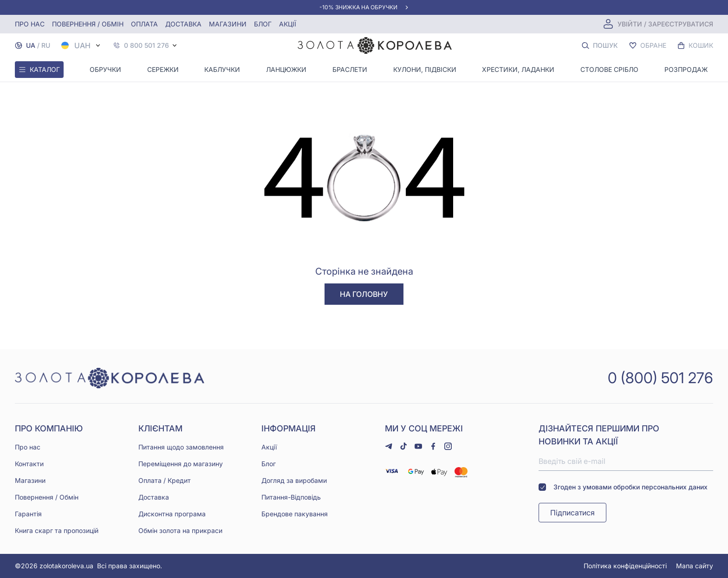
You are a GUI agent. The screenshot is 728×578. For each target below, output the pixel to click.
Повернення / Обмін (47, 497)
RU (46, 45)
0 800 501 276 (146, 45)
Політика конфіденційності (625, 566)
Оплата (144, 24)
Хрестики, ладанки (518, 69)
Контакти (29, 464)
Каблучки (222, 69)
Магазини (228, 24)
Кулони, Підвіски (425, 69)
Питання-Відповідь (291, 497)
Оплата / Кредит (165, 480)
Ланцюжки (286, 69)
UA (31, 45)
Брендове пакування (295, 514)
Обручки (105, 69)
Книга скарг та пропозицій (57, 530)
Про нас (30, 24)
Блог (263, 24)
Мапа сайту (695, 566)
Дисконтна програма (172, 514)
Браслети (350, 69)
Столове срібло (609, 69)
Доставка (183, 24)
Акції (288, 24)
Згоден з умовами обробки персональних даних (623, 487)
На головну (364, 294)
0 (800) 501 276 (660, 378)
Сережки (163, 69)
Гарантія (28, 514)
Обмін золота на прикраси (180, 530)
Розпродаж (686, 69)
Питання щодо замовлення (181, 447)
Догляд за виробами (294, 480)
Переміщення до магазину (181, 464)
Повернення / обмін (88, 24)
